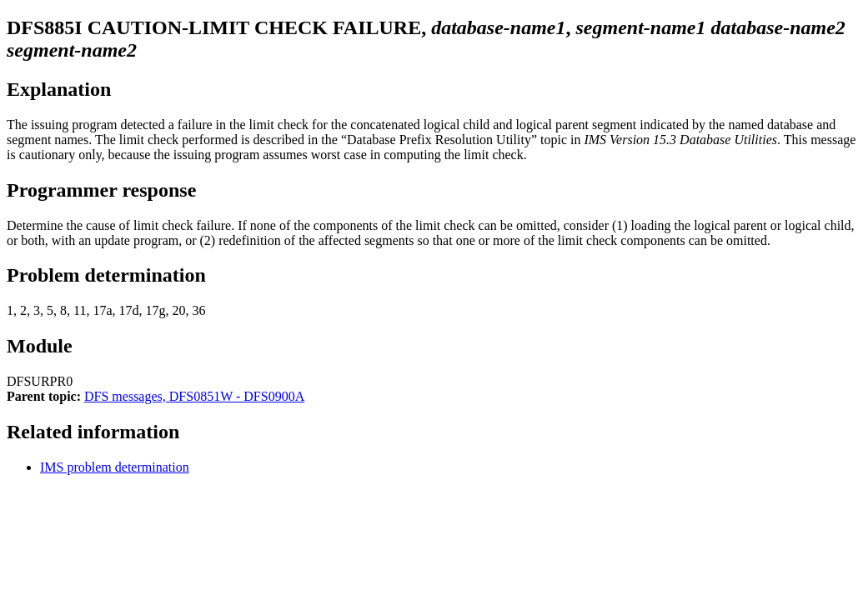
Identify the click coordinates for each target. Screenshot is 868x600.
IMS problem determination (115, 467)
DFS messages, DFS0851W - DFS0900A (194, 396)
